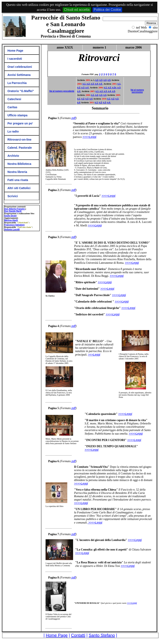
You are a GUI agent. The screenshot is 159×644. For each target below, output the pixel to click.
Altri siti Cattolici (19, 188)
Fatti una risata (18, 180)
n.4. (109, 103)
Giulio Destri (10, 216)
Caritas (12, 107)
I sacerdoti (15, 59)
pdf (73, 118)
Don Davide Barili (13, 211)
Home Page (15, 51)
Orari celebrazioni (20, 67)
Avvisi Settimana (19, 75)
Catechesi (14, 99)
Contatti (78, 635)
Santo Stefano (102, 635)
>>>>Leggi (81, 503)
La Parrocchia (17, 83)
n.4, (105, 80)
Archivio (13, 156)
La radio (13, 131)
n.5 (109, 80)
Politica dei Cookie (107, 10)
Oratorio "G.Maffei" (21, 91)
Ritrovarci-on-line (19, 140)
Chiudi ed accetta (77, 10)
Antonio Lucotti (12, 229)
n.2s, (115, 88)
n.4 (87, 88)
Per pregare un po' (20, 123)
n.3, (101, 80)
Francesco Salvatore (14, 225)
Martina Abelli (11, 220)
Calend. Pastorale (20, 148)
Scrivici (13, 196)
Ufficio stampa (17, 115)
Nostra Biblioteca (19, 164)
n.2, (97, 80)
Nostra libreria (17, 172)
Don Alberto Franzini (15, 209)
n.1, (85, 84)
